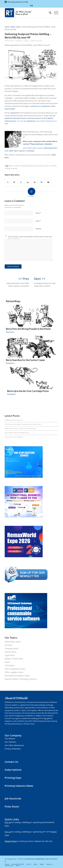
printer (54, 166)
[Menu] (55, 13)
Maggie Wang (11, 841)
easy (36, 166)
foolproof (42, 166)
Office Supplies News (14, 672)
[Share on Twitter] (14, 182)
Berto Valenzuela (37, 41)
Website (38, 229)
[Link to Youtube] (48, 182)
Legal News (10, 655)
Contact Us (11, 762)
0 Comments (19, 41)
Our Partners (10, 742)
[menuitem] (49, 13)
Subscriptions (13, 770)
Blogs (13, 27)
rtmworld (14, 168)
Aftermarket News (13, 642)
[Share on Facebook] (8, 182)
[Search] (49, 13)
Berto (19, 27)
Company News (12, 648)
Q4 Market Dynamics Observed (14, 420)
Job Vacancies (13, 798)
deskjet (31, 166)
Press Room (12, 807)
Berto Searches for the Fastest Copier (25, 360)
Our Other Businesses (14, 745)
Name (38, 213)
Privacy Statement (13, 749)
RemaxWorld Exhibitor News (17, 676)
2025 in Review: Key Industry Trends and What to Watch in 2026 (23, 424)
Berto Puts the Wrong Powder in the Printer (28, 329)
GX (47, 166)
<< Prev (24, 279)
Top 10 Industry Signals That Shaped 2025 (17, 433)
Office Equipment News (15, 669)
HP (50, 166)
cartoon (17, 166)
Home (7, 27)
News (7, 662)
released (14, 113)
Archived (8, 645)
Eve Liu (8, 822)
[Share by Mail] (35, 182)
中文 (31, 6)
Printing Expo (13, 778)
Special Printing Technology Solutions (21, 679)
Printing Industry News (19, 786)
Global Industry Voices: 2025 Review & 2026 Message (20, 428)
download (31, 121)
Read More (10, 332)
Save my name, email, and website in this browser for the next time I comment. (30, 238)
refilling (7, 168)
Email (38, 221)
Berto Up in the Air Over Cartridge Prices (28, 391)
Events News (10, 652)
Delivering (24, 166)
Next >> (40, 279)
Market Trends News (14, 659)
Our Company (13, 735)
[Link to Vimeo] (41, 182)
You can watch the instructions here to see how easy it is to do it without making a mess (30, 118)
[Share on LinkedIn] (28, 182)
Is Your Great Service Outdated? (14, 437)
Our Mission (10, 738)
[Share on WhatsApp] (21, 182)
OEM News (10, 665)
